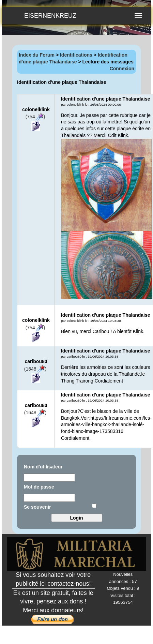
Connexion (122, 69)
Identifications (76, 55)
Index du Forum (37, 55)
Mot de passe (39, 487)
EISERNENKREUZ (50, 16)
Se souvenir (37, 507)
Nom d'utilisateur (43, 467)
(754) (35, 117)
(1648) (35, 369)
